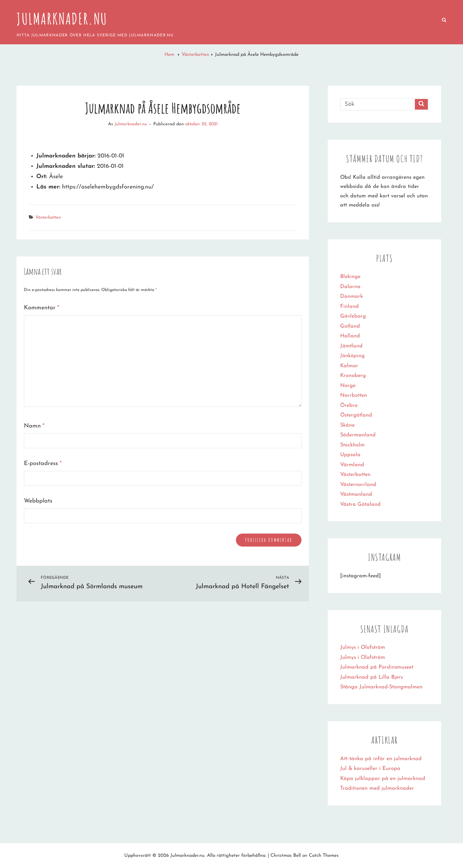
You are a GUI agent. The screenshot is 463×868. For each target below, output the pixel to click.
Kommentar (42, 308)
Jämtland (351, 346)
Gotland (350, 326)
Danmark (352, 296)
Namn (34, 426)
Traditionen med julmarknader (377, 788)
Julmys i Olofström (363, 647)
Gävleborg (353, 316)
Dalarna (350, 287)
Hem (170, 55)
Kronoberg (353, 376)
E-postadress (43, 464)
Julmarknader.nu (62, 19)
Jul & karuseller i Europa (370, 769)
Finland (349, 307)
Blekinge (350, 277)
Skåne (347, 425)
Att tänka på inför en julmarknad (381, 759)
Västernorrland (358, 485)
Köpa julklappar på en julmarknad (383, 779)
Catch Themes (324, 856)
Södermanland (358, 435)
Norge (348, 386)
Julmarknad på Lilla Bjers (371, 677)
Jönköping (352, 356)
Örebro (349, 405)
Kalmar (349, 366)
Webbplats (38, 501)
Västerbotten (195, 55)
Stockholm (352, 445)
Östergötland (356, 415)
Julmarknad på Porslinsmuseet (377, 667)
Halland (350, 336)
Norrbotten (354, 395)
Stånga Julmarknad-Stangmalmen (381, 687)
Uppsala (350, 455)
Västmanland (356, 494)
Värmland (352, 465)
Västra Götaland (360, 504)
